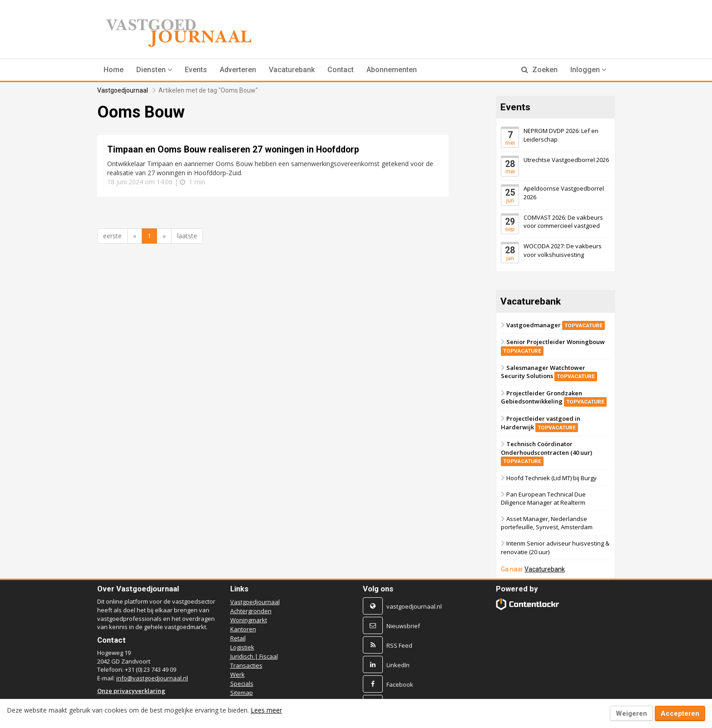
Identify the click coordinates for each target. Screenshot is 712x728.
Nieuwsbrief (403, 626)
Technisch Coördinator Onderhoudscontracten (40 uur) (546, 452)
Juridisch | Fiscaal (254, 656)
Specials (242, 684)
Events (196, 70)
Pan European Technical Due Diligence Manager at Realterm (543, 499)
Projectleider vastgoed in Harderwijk (541, 423)
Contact (341, 70)
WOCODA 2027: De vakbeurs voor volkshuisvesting (563, 250)
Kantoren (243, 629)
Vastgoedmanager (556, 325)
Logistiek (242, 647)
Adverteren (238, 70)
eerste (112, 236)
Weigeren (631, 713)
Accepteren (680, 713)
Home (114, 70)
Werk (237, 674)
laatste (187, 236)
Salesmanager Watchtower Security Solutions (549, 371)
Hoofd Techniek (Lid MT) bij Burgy (551, 478)
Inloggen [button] (588, 70)
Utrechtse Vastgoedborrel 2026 (566, 159)
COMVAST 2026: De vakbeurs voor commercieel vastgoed (563, 221)
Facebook (400, 684)
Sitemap (242, 693)
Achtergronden (251, 611)
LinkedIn (398, 665)
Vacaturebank (292, 70)
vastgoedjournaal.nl (414, 606)
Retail (238, 638)
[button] (154, 70)
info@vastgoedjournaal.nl (152, 678)
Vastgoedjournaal (123, 90)
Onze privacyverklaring (131, 691)
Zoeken (539, 70)
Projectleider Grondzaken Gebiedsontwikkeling (554, 397)
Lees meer (266, 710)
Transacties (246, 665)
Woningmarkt (249, 620)
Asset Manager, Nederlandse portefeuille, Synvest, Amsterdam (547, 523)
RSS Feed (399, 645)
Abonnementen (392, 70)
